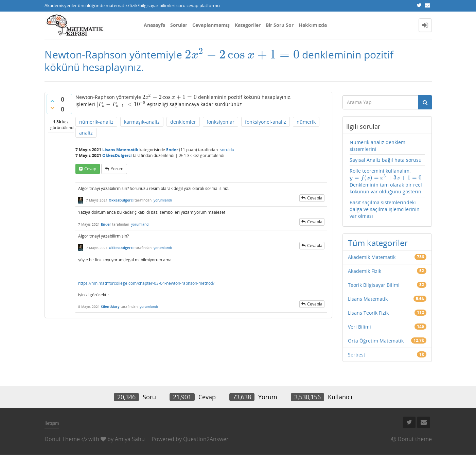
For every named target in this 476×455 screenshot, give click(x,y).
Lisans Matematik (120, 150)
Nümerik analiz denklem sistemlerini (377, 146)
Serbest (357, 355)
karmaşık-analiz (142, 122)
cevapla (315, 198)
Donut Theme (62, 439)
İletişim (52, 423)
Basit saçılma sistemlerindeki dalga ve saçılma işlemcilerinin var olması (385, 209)
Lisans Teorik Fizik (368, 313)
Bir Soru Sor (280, 25)
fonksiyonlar (221, 122)
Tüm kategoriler (378, 243)
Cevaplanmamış (211, 25)
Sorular (179, 25)
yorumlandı (163, 200)
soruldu (227, 150)
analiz (86, 133)
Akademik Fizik (365, 271)
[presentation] (242, 55)
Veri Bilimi (359, 327)
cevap (90, 169)
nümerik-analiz (96, 122)
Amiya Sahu (130, 439)
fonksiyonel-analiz (266, 122)
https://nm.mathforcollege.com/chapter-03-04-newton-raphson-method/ (146, 283)
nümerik (306, 122)
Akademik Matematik (372, 257)
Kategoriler (248, 25)
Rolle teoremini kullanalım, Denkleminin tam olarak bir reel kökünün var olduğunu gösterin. (386, 181)
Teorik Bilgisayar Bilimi (374, 285)
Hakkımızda (313, 25)
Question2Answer (206, 439)
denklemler (183, 122)
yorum (117, 169)
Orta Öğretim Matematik (376, 341)
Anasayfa (154, 25)
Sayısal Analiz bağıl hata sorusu (386, 160)
